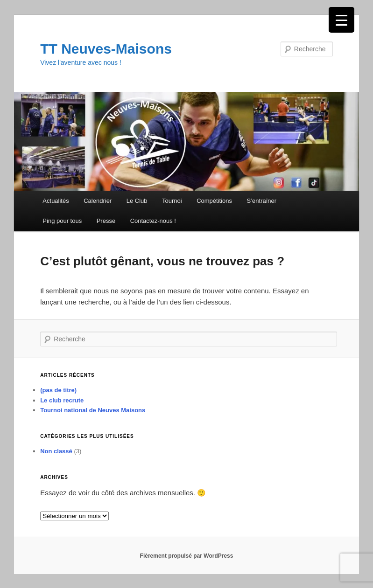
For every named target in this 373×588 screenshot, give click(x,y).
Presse (106, 221)
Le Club (137, 201)
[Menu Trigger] (341, 20)
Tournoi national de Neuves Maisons (93, 410)
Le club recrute (62, 400)
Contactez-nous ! (153, 221)
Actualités (56, 201)
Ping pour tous (62, 221)
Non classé (56, 451)
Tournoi (172, 201)
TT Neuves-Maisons (106, 49)
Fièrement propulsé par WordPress (187, 556)
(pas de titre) (58, 390)
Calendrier (98, 201)
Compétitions (214, 201)
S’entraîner (262, 201)
